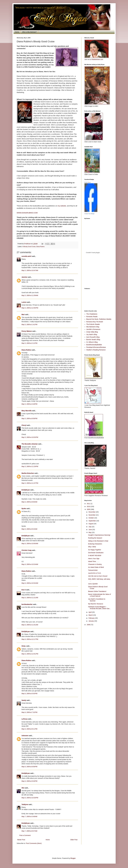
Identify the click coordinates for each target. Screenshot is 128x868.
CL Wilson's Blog (92, 342)
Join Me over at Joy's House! (98, 576)
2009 (89, 509)
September (92, 521)
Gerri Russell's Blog (93, 337)
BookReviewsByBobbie (94, 345)
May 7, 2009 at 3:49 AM (29, 816)
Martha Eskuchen (28, 473)
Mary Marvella (27, 411)
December (92, 512)
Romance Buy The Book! (95, 322)
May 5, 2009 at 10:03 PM (30, 437)
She (23, 788)
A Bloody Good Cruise (29, 247)
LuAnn (24, 302)
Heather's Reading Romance (96, 350)
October (91, 518)
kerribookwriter (27, 604)
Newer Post (21, 840)
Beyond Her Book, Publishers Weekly (99, 319)
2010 (89, 506)
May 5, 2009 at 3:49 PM (30, 404)
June (90, 530)
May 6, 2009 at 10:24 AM (30, 564)
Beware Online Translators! (97, 591)
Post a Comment (25, 835)
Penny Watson (27, 331)
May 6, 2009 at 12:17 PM (30, 639)
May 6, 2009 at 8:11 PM (30, 729)
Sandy (24, 700)
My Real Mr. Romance (96, 604)
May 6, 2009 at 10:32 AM (30, 583)
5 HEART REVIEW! (95, 556)
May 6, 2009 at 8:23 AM (29, 529)
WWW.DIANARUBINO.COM (27, 213)
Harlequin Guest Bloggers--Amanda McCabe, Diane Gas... (99, 608)
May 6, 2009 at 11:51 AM (30, 625)
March (91, 615)
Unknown (25, 736)
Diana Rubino (40, 247)
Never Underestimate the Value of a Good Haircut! (99, 595)
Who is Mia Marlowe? (29, 32)
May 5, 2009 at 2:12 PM (30, 343)
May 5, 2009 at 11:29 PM (30, 466)
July (90, 527)
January (91, 621)
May (90, 532)
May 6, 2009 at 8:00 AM (29, 502)
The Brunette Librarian (30, 444)
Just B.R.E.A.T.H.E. (95, 573)
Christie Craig (27, 550)
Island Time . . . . (94, 561)
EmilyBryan (26, 490)
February (92, 618)
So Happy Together (95, 550)
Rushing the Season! (95, 538)
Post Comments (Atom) (34, 843)
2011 (89, 504)
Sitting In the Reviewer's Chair (98, 541)
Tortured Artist (93, 570)
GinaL (24, 646)
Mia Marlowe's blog (93, 327)
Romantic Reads (92, 317)
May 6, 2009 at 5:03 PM (30, 694)
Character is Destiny (95, 564)
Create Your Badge (89, 214)
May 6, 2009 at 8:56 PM (30, 767)
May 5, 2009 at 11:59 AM (30, 295)
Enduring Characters (95, 544)
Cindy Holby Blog (92, 332)
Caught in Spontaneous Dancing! (99, 535)
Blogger (73, 858)
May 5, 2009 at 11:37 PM (30, 483)
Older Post (74, 840)
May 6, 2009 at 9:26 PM (30, 781)
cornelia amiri (26, 256)
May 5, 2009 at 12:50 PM (30, 308)
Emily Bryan (88, 182)
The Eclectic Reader (93, 324)
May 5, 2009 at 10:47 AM (30, 270)
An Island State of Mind (96, 567)
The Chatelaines (92, 314)
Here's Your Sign (94, 559)
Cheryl (24, 425)
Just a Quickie (93, 584)
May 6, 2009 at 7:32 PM (30, 712)
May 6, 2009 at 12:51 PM (30, 654)
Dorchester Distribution (96, 553)
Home (17, 32)
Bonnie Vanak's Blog (93, 340)
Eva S (24, 590)
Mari (23, 315)
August (91, 524)
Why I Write (92, 547)
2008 (89, 625)
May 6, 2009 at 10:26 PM (30, 798)
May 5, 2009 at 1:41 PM (30, 324)
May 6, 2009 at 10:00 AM (30, 544)
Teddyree (25, 804)
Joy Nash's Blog (92, 334)
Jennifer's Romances (93, 329)
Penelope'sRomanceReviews (96, 347)
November (92, 515)
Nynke (24, 509)
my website (62, 206)
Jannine (24, 277)
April (90, 612)
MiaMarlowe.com (97, 59)
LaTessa (25, 719)
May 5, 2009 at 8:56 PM (30, 418)
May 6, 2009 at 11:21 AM (30, 598)
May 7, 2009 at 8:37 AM (29, 831)
